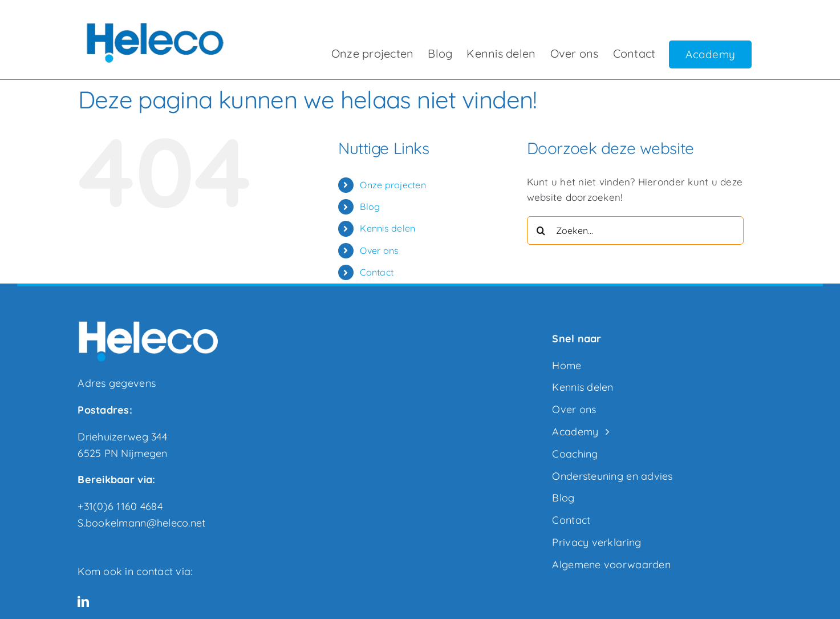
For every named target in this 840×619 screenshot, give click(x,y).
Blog (370, 207)
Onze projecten (393, 185)
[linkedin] (83, 602)
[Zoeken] (541, 230)
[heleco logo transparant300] (153, 22)
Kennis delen (387, 228)
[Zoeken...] (635, 230)
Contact (377, 272)
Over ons (379, 250)
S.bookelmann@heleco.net (141, 523)
